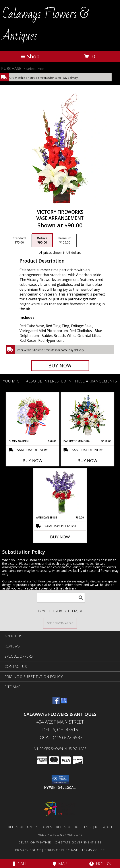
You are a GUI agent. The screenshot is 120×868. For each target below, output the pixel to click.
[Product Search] (61, 598)
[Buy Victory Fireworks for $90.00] (60, 366)
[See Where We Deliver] (60, 623)
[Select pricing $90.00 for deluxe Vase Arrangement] (42, 240)
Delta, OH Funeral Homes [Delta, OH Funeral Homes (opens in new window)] (30, 827)
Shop (30, 56)
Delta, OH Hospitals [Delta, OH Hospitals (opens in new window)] (74, 827)
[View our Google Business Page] (64, 703)
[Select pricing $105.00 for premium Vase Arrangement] (65, 240)
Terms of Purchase (61, 850)
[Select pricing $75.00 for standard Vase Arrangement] (19, 240)
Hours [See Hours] (100, 864)
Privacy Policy (28, 850)
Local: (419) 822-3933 (60, 737)
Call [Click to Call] (20, 864)
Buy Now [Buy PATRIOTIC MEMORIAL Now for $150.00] (87, 461)
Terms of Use (93, 850)
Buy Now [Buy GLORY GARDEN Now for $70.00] (33, 461)
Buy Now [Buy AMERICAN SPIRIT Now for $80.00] (60, 537)
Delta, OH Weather (35, 842)
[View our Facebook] (56, 703)
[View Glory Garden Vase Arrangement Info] (33, 416)
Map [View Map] (60, 864)
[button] (60, 779)
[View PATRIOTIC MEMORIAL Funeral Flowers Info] (88, 416)
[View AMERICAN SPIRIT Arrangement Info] (60, 492)
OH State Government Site (78, 842)
